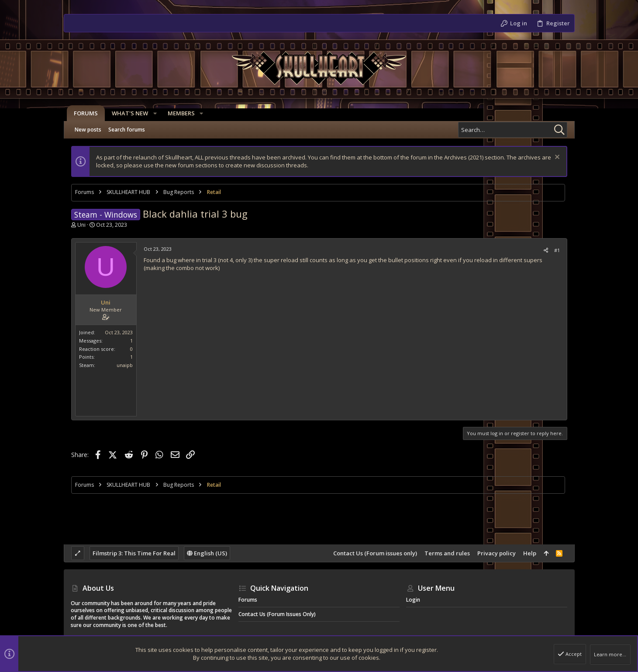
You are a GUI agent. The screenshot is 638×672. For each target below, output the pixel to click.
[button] (152, 113)
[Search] (513, 130)
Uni (81, 225)
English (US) (207, 553)
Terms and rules (447, 553)
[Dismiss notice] (556, 158)
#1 (557, 250)
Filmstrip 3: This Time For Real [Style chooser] (134, 553)
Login (413, 600)
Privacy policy (497, 553)
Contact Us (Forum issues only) (375, 553)
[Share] (546, 250)
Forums (248, 600)
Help (530, 553)
